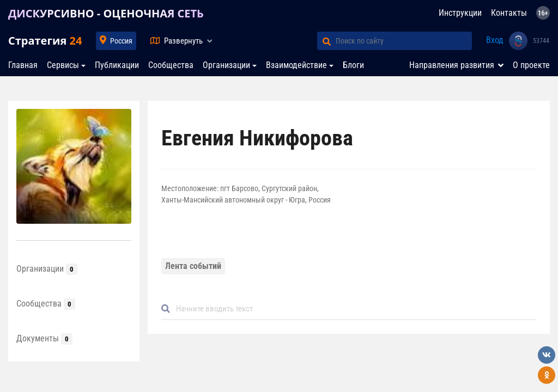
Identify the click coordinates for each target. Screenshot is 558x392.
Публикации (117, 65)
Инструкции (460, 13)
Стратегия (45, 41)
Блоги (353, 65)
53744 (541, 41)
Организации (226, 65)
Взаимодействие (296, 65)
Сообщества (171, 65)
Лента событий (193, 266)
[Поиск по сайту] (404, 41)
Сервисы (63, 65)
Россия (121, 41)
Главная (23, 65)
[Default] (353, 309)
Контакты (509, 13)
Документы (44, 338)
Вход (495, 40)
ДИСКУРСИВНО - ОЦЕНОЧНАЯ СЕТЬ (106, 13)
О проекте (531, 65)
